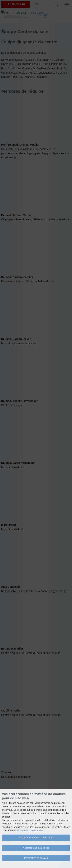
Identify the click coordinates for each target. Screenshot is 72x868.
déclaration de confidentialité (28, 831)
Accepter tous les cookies (36, 848)
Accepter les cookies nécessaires (36, 838)
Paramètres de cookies (36, 858)
